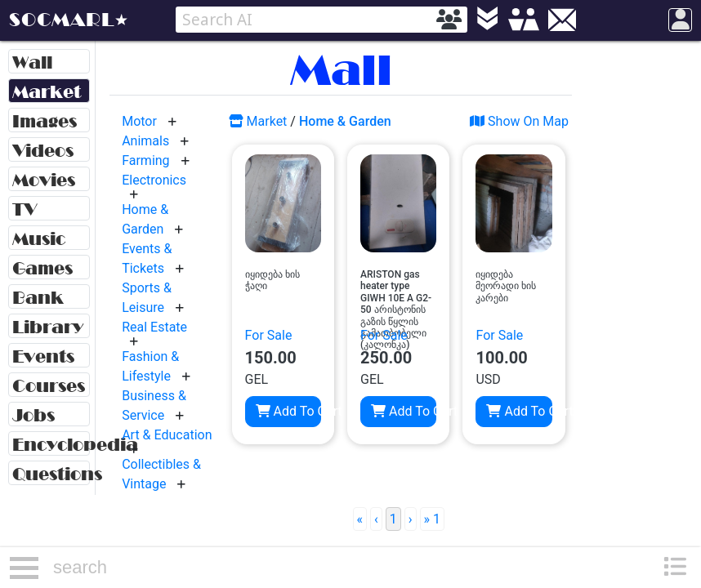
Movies (44, 180)
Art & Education (167, 435)
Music (39, 239)
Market (47, 92)
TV (25, 209)
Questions (51, 474)
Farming (145, 160)
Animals (145, 141)
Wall (32, 62)
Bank (38, 298)
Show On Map (519, 121)
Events (43, 356)
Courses (49, 386)
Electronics (154, 180)
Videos (43, 151)
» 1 (432, 519)
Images (45, 121)
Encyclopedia (51, 445)
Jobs (33, 415)
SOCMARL (62, 20)
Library (48, 327)
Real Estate (154, 327)
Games (42, 268)
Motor (139, 121)
